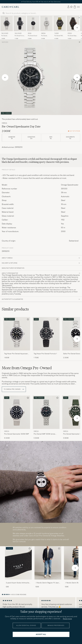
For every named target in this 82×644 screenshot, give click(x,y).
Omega (43, 33)
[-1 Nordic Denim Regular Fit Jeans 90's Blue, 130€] (48, 567)
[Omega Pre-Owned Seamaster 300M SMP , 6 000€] (17, 417)
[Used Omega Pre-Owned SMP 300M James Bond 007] (46, 412)
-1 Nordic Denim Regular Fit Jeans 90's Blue (48, 583)
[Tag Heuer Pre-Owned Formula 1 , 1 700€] (20, 28)
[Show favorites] (71, 7)
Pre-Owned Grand (32, 36)
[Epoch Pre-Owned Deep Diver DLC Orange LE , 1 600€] (73, 28)
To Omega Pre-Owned (14, 389)
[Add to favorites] (27, 320)
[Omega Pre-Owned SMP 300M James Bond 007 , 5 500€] (46, 417)
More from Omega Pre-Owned (27, 368)
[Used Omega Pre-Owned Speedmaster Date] (46, 23)
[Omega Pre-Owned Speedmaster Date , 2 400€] (46, 28)
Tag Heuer (5, 33)
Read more (67, 619)
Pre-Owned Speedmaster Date (46, 36)
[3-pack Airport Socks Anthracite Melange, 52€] (18, 567)
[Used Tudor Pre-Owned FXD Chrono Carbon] (60, 23)
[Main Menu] (78, 7)
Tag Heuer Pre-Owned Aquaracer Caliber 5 (16, 354)
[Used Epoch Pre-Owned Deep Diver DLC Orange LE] (73, 23)
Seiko (30, 33)
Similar (15, 309)
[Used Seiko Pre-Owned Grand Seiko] (33, 23)
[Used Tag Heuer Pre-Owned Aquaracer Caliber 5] (7, 23)
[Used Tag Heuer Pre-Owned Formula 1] (20, 23)
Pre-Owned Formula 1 (20, 36)
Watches (5, 42)
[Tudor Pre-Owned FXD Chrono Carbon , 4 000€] (60, 28)
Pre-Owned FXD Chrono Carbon (59, 36)
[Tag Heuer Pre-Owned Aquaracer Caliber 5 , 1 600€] (7, 28)
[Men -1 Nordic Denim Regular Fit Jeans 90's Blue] (48, 563)
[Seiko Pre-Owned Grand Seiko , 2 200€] (33, 28)
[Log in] (68, 7)
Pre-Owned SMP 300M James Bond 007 (44, 434)
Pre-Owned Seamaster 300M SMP (17, 434)
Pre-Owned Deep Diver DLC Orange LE (72, 36)
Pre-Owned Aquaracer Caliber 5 (7, 36)
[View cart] (75, 7)
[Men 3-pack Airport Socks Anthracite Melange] (18, 563)
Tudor (57, 33)
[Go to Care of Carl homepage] (10, 7)
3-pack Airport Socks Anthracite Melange (17, 583)
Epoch (70, 33)
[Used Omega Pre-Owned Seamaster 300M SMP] (17, 412)
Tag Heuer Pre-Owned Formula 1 (45, 354)
